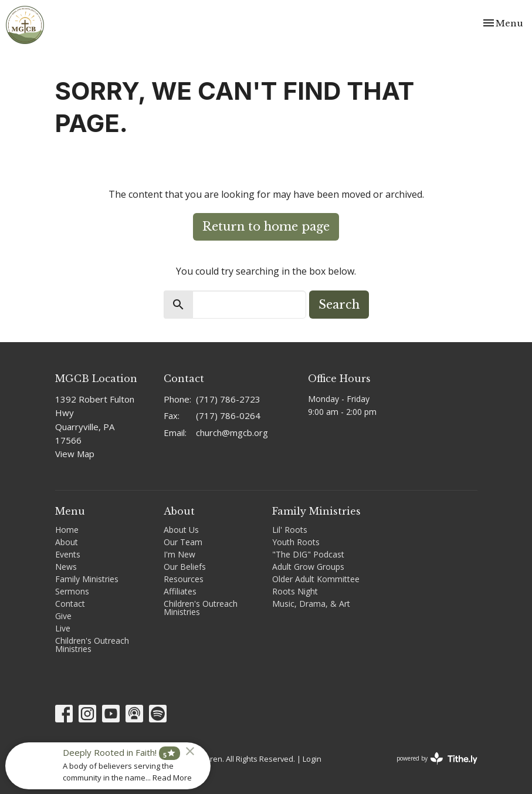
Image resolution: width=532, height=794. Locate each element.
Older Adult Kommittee (316, 579)
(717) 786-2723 (228, 399)
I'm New (179, 554)
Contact (70, 604)
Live (63, 628)
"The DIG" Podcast (308, 554)
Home (67, 530)
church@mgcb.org (232, 433)
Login (312, 759)
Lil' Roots (290, 530)
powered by (437, 758)
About (67, 542)
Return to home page (266, 227)
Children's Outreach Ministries (92, 645)
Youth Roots (296, 542)
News (66, 567)
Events (68, 554)
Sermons (72, 591)
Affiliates (180, 591)
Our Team (183, 542)
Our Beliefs (185, 567)
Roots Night (295, 591)
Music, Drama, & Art (311, 604)
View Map (75, 454)
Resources (184, 579)
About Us (181, 530)
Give (63, 616)
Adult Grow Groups (308, 567)
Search (339, 305)
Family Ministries (87, 579)
